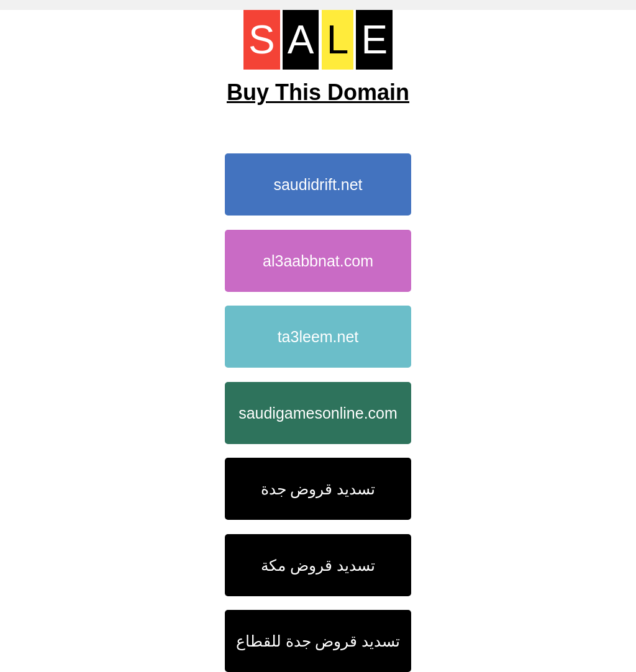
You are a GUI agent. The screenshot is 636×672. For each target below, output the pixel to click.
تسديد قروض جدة (318, 489)
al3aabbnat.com (318, 261)
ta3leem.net (318, 337)
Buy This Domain (318, 92)
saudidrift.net (318, 184)
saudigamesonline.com (318, 413)
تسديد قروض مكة (318, 565)
